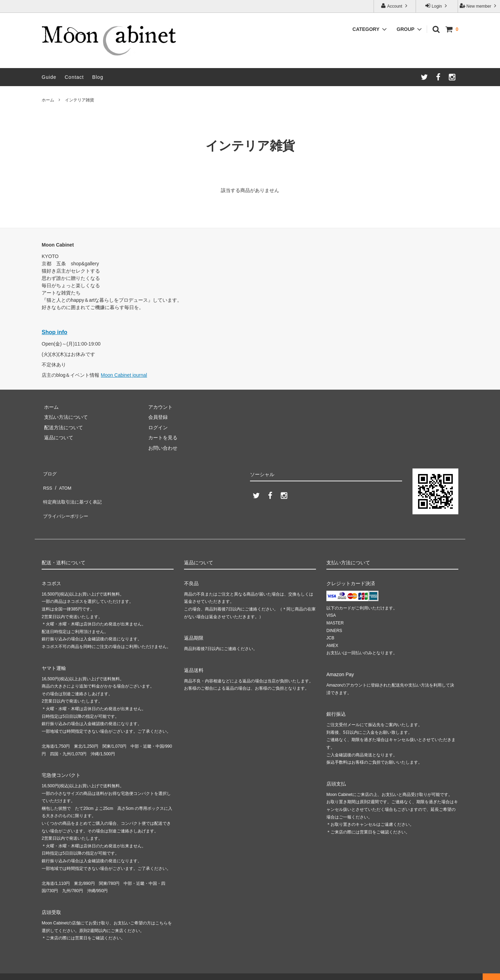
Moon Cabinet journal (124, 375)
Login (437, 6)
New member (479, 6)
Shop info (55, 332)
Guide (49, 77)
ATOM (62, 482)
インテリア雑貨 (80, 100)
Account (395, 6)
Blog (98, 77)
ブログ (49, 472)
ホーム (48, 100)
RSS (47, 482)
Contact (74, 77)
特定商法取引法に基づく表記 (73, 492)
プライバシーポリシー (66, 503)
